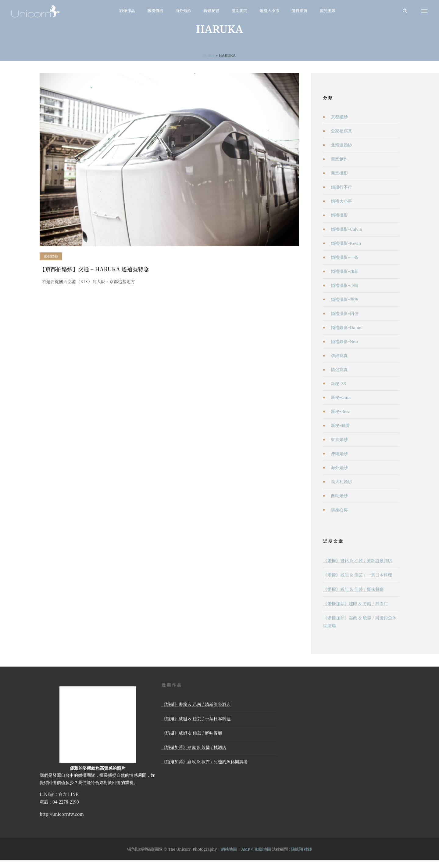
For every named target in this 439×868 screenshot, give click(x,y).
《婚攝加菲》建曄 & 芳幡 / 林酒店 (355, 603)
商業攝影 (339, 173)
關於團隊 (327, 11)
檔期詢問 (239, 11)
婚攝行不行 (341, 187)
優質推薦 (299, 11)
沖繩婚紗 (339, 454)
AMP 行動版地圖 (256, 849)
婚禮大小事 (269, 11)
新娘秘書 (211, 11)
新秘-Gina (341, 397)
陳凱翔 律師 (302, 849)
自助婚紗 (339, 496)
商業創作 (339, 159)
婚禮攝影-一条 (345, 257)
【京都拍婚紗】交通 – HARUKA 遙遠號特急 (94, 269)
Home (209, 55)
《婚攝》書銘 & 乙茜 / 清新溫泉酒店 (358, 560)
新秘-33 (338, 384)
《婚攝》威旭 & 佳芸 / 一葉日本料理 (358, 575)
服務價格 (155, 11)
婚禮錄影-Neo (344, 342)
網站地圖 (229, 849)
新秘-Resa (341, 411)
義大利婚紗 (341, 482)
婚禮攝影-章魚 (345, 299)
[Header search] (405, 11)
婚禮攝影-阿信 (345, 313)
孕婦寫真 (339, 356)
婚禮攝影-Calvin (346, 229)
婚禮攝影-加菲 (345, 271)
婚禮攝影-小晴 (345, 285)
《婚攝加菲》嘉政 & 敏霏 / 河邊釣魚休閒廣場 (205, 761)
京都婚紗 (339, 117)
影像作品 (127, 11)
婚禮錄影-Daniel (347, 327)
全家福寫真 (341, 131)
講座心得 (339, 510)
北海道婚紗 (341, 145)
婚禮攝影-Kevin (346, 243)
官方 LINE (68, 794)
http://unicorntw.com (62, 814)
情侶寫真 (339, 370)
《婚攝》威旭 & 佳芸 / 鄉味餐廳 (353, 589)
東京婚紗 (339, 439)
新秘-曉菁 (340, 425)
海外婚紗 (183, 11)
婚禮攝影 (339, 215)
